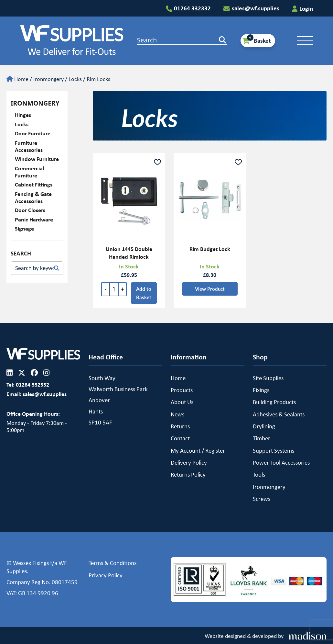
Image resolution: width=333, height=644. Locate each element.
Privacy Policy (106, 575)
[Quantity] (114, 291)
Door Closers (30, 210)
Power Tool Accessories (281, 462)
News (177, 414)
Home (178, 378)
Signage (24, 228)
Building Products (274, 402)
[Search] (57, 268)
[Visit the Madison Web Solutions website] (266, 636)
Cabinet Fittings (34, 184)
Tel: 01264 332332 (28, 384)
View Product (209, 291)
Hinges (23, 115)
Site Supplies (268, 378)
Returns (180, 426)
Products (182, 390)
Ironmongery (48, 79)
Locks (75, 79)
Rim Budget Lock (209, 251)
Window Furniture (37, 159)
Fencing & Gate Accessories (33, 197)
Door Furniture (33, 133)
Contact (180, 438)
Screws (262, 499)
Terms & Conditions (113, 563)
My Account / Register (198, 450)
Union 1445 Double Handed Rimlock (129, 255)
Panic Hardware (34, 219)
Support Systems (274, 450)
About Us (182, 402)
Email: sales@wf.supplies (37, 394)
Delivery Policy (189, 462)
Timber (262, 438)
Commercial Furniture (29, 172)
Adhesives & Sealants (279, 414)
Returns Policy (188, 474)
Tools (259, 474)
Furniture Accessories (29, 146)
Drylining (264, 426)
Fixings (261, 390)
